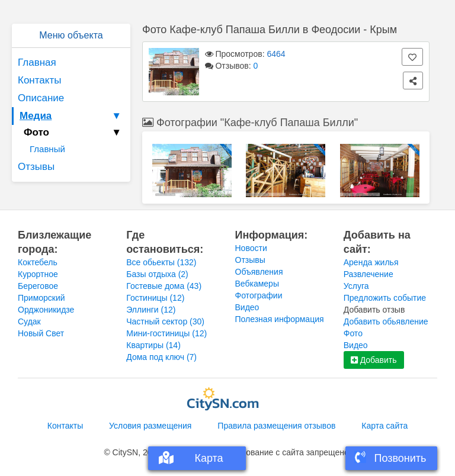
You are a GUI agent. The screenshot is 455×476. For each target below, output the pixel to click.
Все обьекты (161, 262)
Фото (353, 333)
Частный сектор (165, 321)
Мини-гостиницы (166, 333)
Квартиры (153, 345)
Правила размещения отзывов (276, 426)
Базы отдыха (157, 274)
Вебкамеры (257, 284)
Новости (251, 248)
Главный (47, 149)
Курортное (38, 274)
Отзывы (36, 167)
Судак (29, 321)
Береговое (38, 286)
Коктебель (38, 262)
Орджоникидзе (46, 310)
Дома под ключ (161, 357)
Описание (41, 98)
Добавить (374, 360)
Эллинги (151, 310)
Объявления (259, 272)
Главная (37, 62)
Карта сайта (384, 426)
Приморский (41, 298)
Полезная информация (280, 319)
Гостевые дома (164, 286)
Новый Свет (41, 333)
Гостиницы (155, 298)
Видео (247, 307)
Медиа (72, 116)
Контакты (39, 80)
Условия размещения (150, 426)
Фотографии (259, 295)
